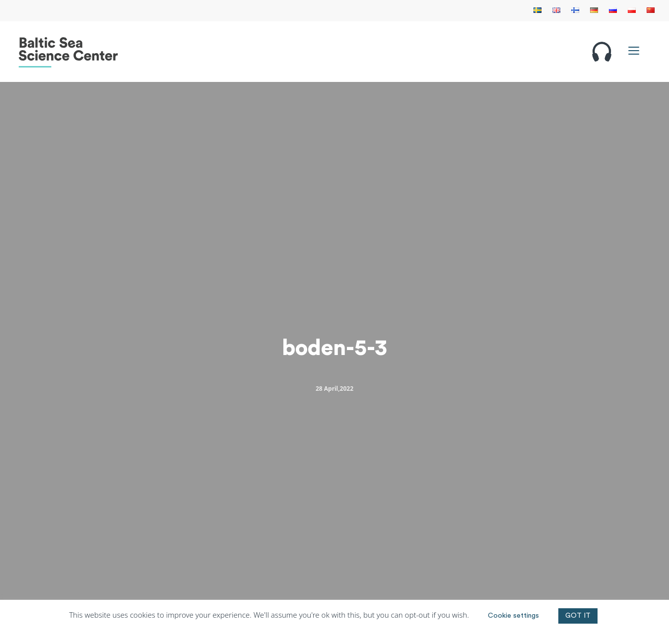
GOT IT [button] (578, 616)
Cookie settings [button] (513, 616)
